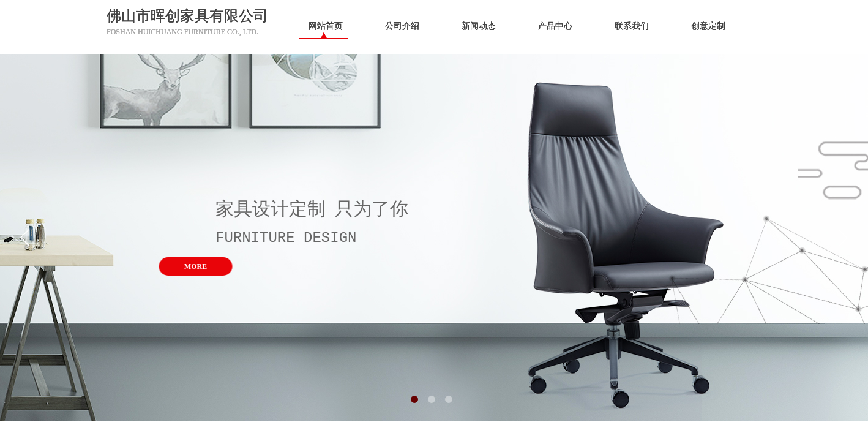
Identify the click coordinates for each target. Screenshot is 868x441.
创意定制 (708, 26)
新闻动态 (479, 26)
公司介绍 (402, 26)
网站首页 (326, 26)
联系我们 (632, 26)
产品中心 (555, 26)
